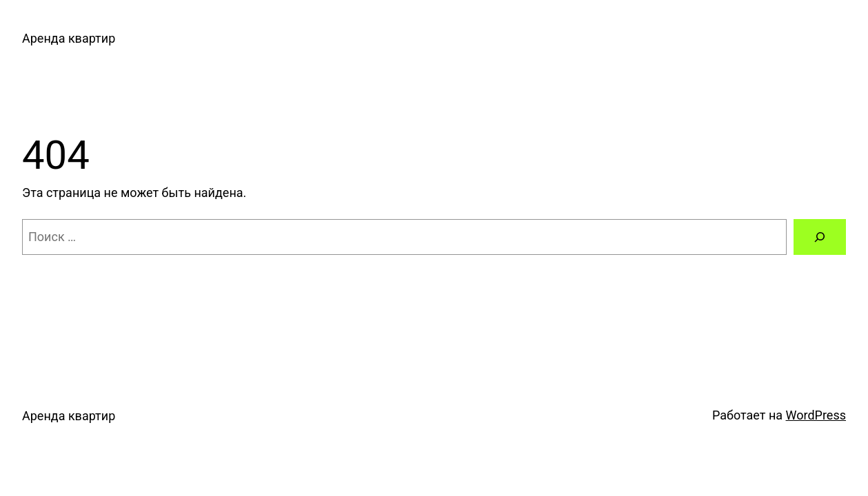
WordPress (816, 415)
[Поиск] (820, 237)
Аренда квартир (69, 38)
